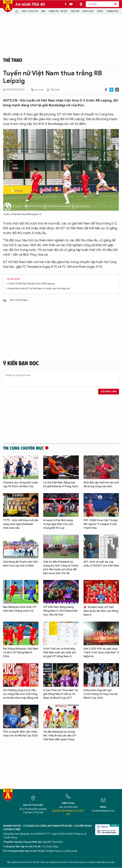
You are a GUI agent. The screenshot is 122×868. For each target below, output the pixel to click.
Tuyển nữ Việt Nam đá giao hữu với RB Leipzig (31, 284)
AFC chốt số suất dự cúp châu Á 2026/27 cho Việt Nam (101, 564)
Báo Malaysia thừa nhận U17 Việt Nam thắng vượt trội (20, 609)
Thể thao (13, 60)
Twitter (111, 90)
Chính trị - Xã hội (58, 11)
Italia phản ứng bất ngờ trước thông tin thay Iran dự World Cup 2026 (101, 694)
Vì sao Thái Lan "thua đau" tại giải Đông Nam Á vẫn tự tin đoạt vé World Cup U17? (61, 694)
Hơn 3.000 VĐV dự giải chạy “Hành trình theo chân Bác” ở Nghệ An (101, 653)
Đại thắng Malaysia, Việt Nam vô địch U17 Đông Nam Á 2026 (21, 653)
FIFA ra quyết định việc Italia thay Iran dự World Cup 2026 (20, 734)
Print (117, 90)
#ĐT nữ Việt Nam (19, 300)
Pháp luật (88, 11)
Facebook (106, 90)
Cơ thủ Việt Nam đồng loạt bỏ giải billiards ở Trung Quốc (61, 485)
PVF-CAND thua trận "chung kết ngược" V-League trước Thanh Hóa (100, 524)
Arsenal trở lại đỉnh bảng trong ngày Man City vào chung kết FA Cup (58, 524)
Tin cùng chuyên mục (23, 448)
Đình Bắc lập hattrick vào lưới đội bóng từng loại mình (101, 485)
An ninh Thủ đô (30, 4)
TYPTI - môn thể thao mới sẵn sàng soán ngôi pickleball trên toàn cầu (21, 524)
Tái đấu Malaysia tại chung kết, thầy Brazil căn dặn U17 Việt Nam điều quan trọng (60, 736)
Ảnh (43, 11)
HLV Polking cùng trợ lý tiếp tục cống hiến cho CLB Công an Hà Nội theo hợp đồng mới (21, 694)
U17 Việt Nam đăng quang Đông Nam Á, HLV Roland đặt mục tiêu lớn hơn (60, 611)
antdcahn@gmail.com (103, 811)
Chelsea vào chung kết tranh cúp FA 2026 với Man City (21, 485)
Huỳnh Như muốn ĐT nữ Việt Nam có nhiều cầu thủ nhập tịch (39, 289)
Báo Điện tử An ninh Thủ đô (8, 6)
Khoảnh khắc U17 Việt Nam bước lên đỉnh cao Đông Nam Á (101, 611)
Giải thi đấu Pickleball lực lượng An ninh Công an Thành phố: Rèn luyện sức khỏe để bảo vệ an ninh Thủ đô (61, 568)
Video (100, 11)
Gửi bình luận (109, 392)
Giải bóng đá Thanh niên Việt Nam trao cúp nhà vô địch (20, 564)
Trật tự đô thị (30, 11)
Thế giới (75, 11)
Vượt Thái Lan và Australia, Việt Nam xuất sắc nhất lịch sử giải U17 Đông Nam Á (60, 653)
